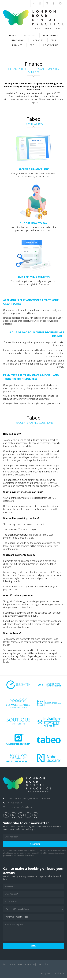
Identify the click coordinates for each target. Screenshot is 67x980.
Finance (17, 45)
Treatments (50, 35)
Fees (53, 40)
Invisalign (18, 40)
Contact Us (51, 45)
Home (13, 35)
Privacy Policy (42, 964)
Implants (38, 40)
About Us (30, 35)
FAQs (33, 45)
